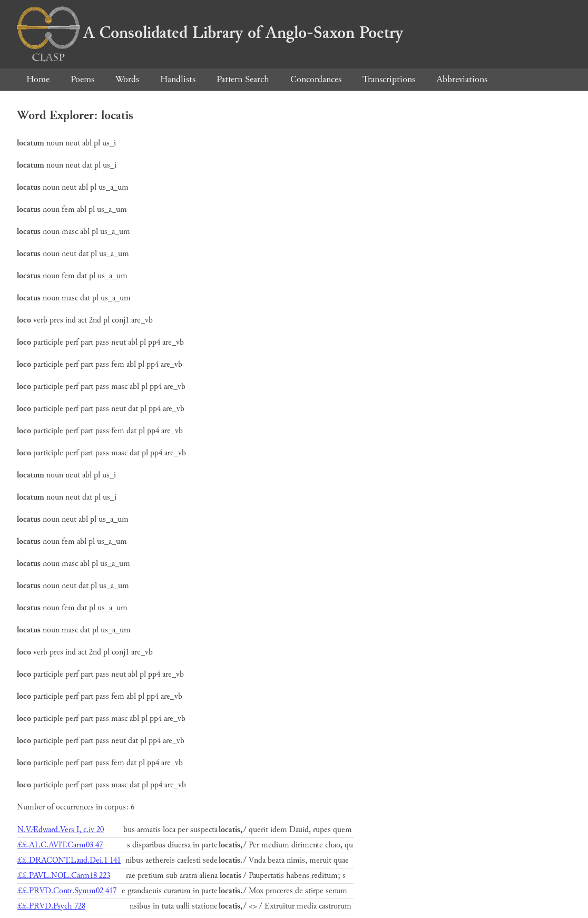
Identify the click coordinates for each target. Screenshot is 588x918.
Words (127, 79)
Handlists (178, 79)
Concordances (316, 79)
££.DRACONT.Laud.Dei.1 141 (69, 860)
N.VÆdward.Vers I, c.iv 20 (61, 830)
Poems (82, 79)
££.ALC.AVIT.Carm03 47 (60, 845)
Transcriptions (389, 79)
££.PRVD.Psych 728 (51, 906)
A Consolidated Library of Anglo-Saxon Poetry (210, 33)
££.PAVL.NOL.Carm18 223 (64, 876)
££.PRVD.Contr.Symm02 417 (67, 891)
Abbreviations (462, 79)
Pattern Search (243, 79)
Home (38, 79)
